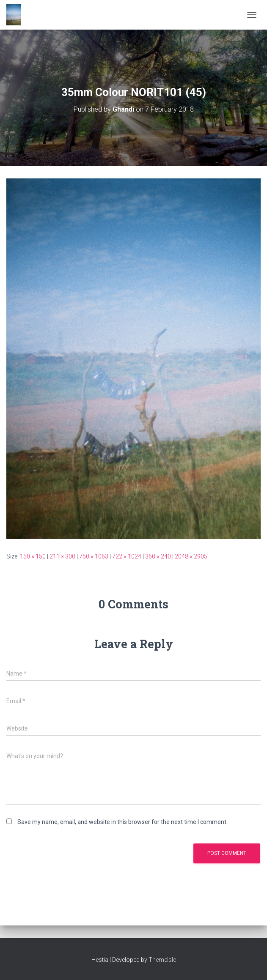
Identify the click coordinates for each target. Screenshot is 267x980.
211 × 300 (62, 556)
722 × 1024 (127, 556)
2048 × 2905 (191, 556)
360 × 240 (158, 556)
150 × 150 (33, 556)
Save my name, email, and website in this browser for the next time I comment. (122, 822)
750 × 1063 (94, 556)
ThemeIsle (162, 960)
